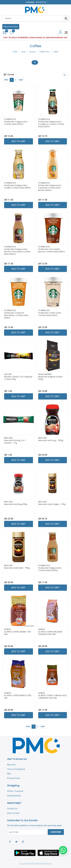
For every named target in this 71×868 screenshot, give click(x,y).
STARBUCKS (10, 119)
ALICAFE (8, 374)
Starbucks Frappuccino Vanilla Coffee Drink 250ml (17, 186)
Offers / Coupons (15, 791)
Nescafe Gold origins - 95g (52, 504)
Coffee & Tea (44, 52)
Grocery (32, 52)
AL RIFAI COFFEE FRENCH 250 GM (18, 697)
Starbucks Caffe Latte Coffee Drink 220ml (50, 314)
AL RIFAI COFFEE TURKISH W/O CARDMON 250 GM (53, 697)
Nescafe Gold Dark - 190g (17, 568)
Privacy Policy (14, 778)
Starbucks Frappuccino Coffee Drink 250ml (50, 569)
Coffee (56, 52)
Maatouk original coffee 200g (50, 378)
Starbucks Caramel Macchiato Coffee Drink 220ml (16, 315)
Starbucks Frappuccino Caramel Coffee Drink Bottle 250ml (50, 188)
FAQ (9, 774)
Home (15, 52)
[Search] (66, 18)
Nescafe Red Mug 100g (16, 504)
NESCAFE (8, 438)
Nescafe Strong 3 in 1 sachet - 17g (15, 442)
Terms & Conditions (16, 769)
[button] (65, 75)
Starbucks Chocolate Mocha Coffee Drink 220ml (51, 250)
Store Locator (14, 813)
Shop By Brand (14, 796)
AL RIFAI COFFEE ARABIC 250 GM (18, 633)
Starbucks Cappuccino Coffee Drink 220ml (16, 123)
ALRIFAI (7, 629)
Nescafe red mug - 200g (51, 440)
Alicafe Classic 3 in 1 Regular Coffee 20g (18, 378)
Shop (23, 52)
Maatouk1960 (45, 374)
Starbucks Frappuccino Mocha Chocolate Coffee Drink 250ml (17, 252)
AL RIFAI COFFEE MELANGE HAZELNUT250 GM (50, 633)
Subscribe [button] (56, 832)
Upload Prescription (11, 27)
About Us (11, 765)
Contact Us (12, 809)
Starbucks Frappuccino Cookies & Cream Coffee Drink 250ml (51, 124)
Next (21, 80)
